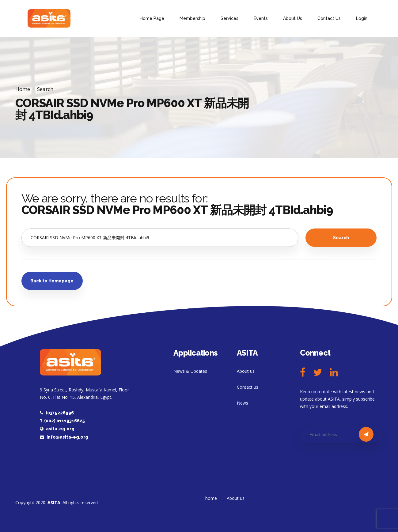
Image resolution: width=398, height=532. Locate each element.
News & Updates (190, 371)
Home (23, 89)
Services (229, 18)
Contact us (248, 387)
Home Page (152, 18)
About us (246, 371)
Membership (192, 18)
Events (261, 18)
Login (362, 18)
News (243, 403)
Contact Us (329, 18)
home (211, 498)
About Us (293, 18)
